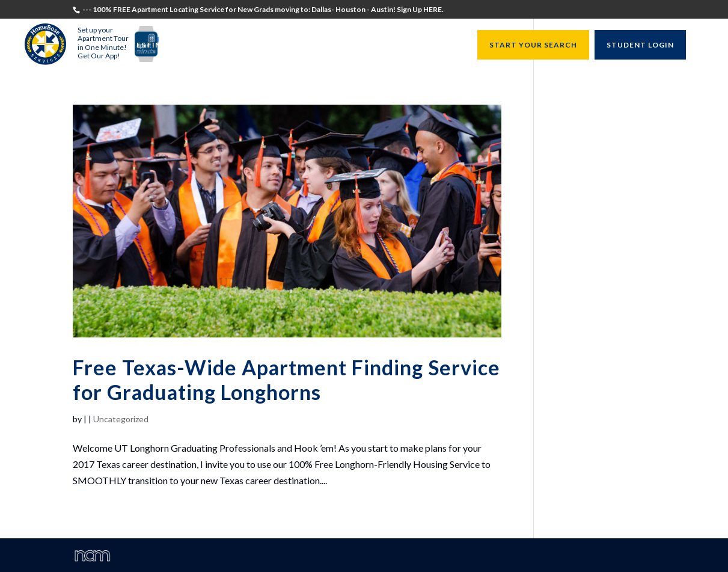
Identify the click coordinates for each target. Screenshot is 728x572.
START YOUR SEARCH (533, 45)
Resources (436, 45)
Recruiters (274, 45)
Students (221, 45)
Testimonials (162, 45)
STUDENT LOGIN (640, 45)
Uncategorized (121, 419)
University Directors (356, 45)
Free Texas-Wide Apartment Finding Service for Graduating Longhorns (286, 380)
